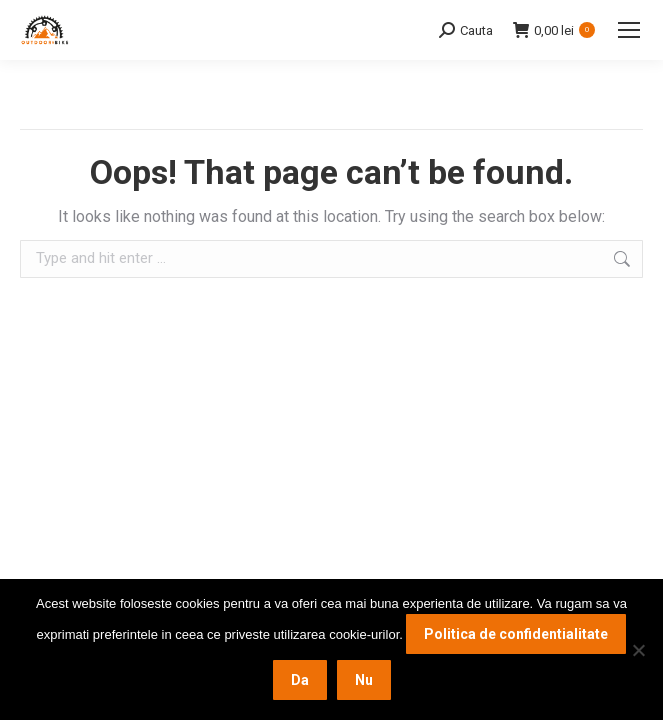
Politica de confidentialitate (516, 634)
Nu (364, 680)
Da (300, 680)
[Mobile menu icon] (629, 30)
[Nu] (638, 650)
